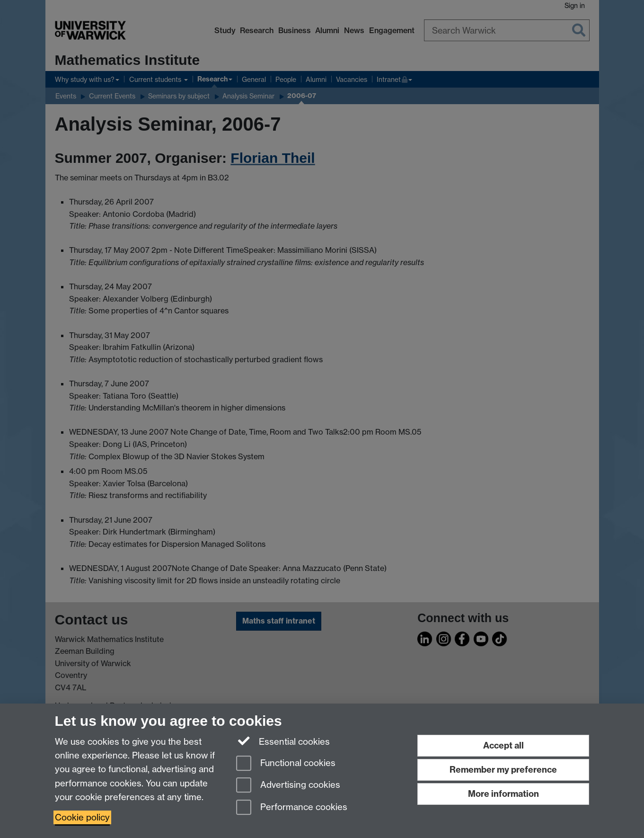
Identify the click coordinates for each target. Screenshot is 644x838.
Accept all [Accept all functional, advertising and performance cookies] (503, 745)
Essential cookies (283, 741)
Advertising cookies (288, 786)
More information (503, 794)
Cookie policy (82, 817)
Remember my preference (503, 770)
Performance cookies (292, 808)
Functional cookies (286, 764)
